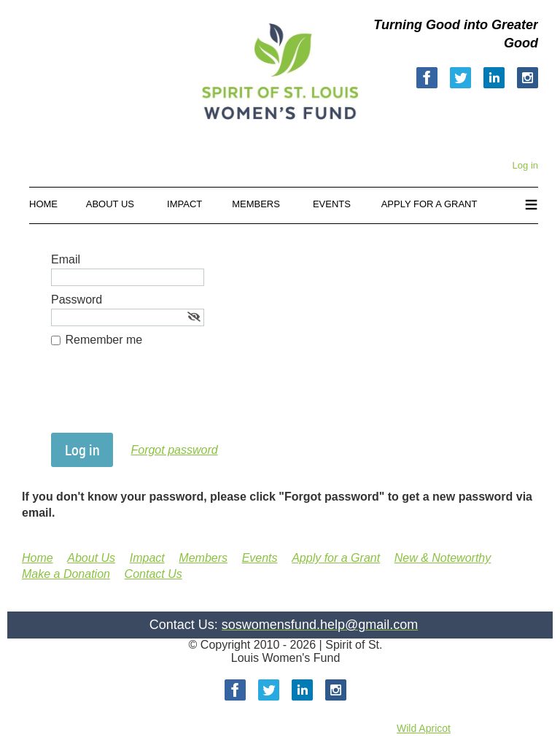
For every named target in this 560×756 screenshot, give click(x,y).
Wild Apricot (424, 728)
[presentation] (162, 397)
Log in (525, 165)
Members (203, 558)
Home (38, 558)
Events (260, 558)
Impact (147, 558)
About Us (91, 558)
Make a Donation (66, 574)
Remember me (104, 340)
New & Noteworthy (443, 558)
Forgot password (174, 450)
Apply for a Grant (336, 558)
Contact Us (153, 574)
